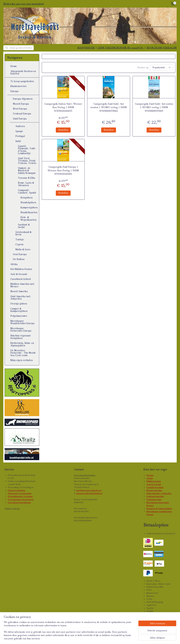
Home (14, 66)
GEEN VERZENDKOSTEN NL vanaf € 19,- (121, 48)
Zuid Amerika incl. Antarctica (21, 297)
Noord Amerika (19, 291)
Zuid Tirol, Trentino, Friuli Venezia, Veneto (27, 161)
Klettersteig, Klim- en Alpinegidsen (22, 344)
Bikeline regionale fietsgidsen (21, 337)
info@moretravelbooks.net (89, 490)
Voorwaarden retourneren (21, 499)
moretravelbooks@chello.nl (89, 493)
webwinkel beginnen (106, 638)
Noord (150, 490)
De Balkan (19, 259)
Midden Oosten (154, 481)
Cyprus (19, 244)
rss (93, 638)
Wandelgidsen (28, 202)
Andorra (20, 126)
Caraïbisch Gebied (21, 279)
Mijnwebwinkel (135, 638)
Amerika (158, 490)
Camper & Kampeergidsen (19, 310)
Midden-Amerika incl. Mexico (23, 285)
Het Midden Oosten (21, 269)
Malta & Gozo (23, 249)
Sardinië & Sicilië (24, 226)
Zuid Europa (20, 118)
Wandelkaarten (29, 212)
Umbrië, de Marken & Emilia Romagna (27, 170)
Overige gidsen (19, 303)
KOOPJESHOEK (86, 48)
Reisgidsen (26, 197)
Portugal (20, 136)
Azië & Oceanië (19, 274)
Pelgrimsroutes (19, 316)
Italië (18, 141)
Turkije (20, 239)
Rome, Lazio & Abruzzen (26, 184)
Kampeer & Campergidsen (159, 508)
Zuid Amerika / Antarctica (159, 493)
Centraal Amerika (155, 496)
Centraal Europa (22, 113)
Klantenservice (19, 86)
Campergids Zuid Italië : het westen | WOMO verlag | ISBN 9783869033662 (109, 107)
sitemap (87, 638)
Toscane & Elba (27, 178)
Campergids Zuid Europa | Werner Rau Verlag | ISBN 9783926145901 (63, 170)
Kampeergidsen (29, 207)
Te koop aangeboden (22, 81)
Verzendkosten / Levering (20, 496)
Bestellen (63, 129)
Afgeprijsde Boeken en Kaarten (23, 72)
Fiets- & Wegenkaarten (28, 218)
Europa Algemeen (23, 99)
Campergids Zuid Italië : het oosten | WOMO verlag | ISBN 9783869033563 (154, 107)
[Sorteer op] (161, 67)
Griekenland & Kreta (23, 233)
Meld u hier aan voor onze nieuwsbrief (24, 4)
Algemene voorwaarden (20, 493)
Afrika (14, 264)
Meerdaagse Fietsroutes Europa (21, 329)
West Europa (20, 109)
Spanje (19, 131)
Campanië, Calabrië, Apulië (27, 191)
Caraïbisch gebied (155, 487)
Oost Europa (20, 254)
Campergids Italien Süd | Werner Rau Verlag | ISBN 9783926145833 (63, 107)
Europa (14, 91)
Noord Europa (21, 104)
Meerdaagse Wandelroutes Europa (22, 322)
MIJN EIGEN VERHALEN (162, 48)
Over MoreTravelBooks (19, 502)
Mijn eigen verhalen (22, 360)
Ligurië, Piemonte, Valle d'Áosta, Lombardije (27, 150)
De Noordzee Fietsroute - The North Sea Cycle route (23, 353)
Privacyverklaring (16, 490)
